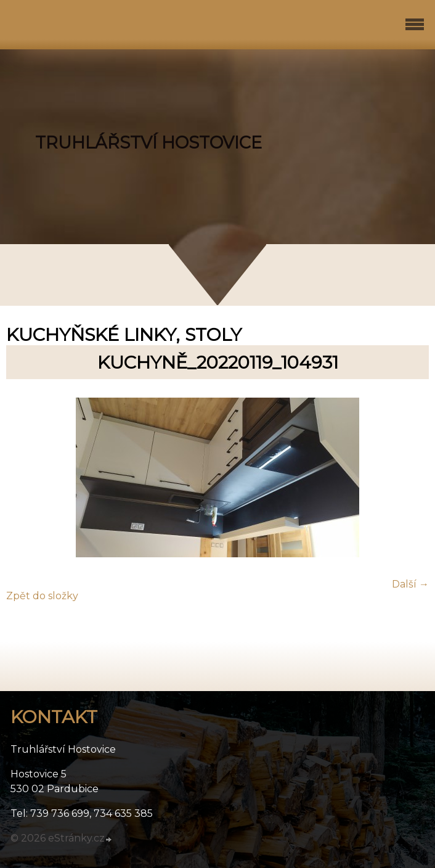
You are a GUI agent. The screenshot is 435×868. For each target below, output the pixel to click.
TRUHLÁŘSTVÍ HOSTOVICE (148, 143)
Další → (410, 584)
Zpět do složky (42, 596)
